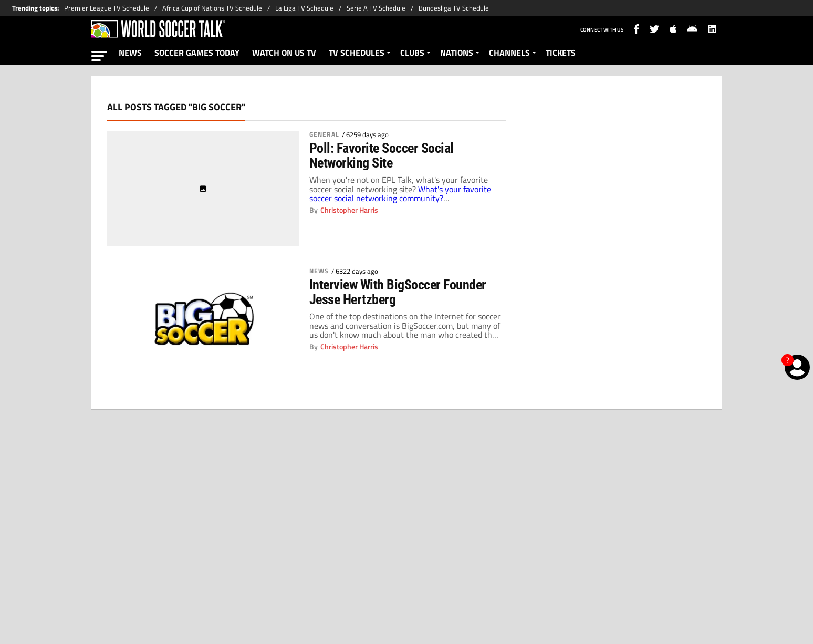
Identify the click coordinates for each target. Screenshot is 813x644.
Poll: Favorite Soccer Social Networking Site (382, 155)
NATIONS (457, 53)
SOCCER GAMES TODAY (197, 53)
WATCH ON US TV (284, 53)
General (324, 134)
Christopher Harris (349, 210)
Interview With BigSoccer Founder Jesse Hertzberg (398, 292)
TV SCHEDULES (357, 53)
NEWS (130, 53)
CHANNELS (509, 53)
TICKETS (561, 53)
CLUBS (412, 53)
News (319, 271)
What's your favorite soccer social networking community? (400, 194)
